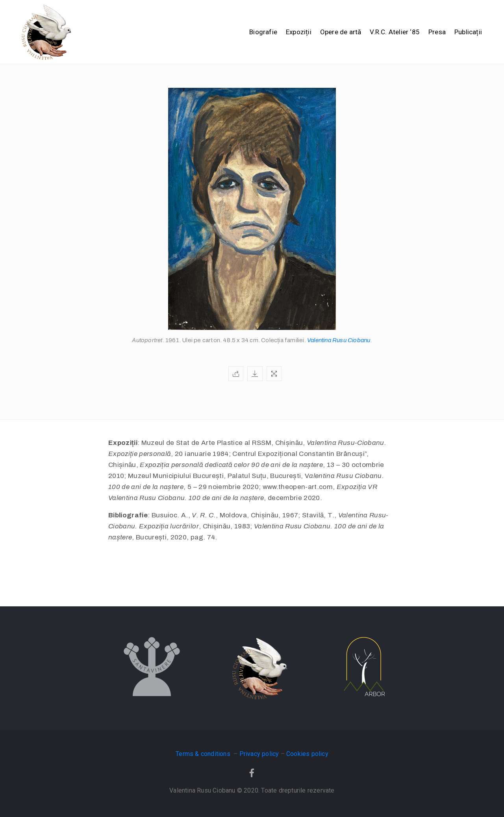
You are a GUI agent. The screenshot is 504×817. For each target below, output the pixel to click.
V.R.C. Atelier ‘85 (395, 32)
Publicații (468, 32)
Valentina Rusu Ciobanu (339, 340)
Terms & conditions (204, 754)
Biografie (263, 32)
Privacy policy (259, 754)
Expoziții (299, 32)
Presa (437, 32)
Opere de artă (341, 32)
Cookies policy (307, 754)
